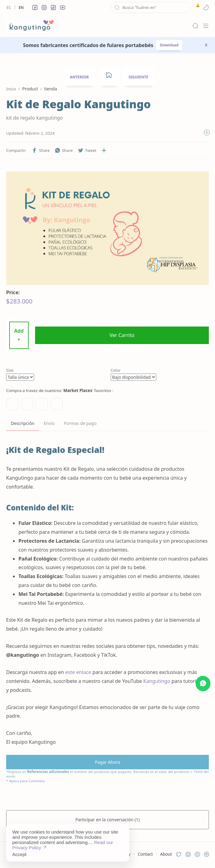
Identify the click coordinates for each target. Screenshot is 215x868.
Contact (145, 854)
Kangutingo (157, 681)
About (166, 854)
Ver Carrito (122, 335)
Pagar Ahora (108, 762)
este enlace (78, 672)
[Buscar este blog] (151, 7)
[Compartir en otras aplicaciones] (104, 150)
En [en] (21, 8)
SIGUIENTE (138, 77)
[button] (35, 7)
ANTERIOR (79, 77)
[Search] (195, 26)
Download (169, 45)
